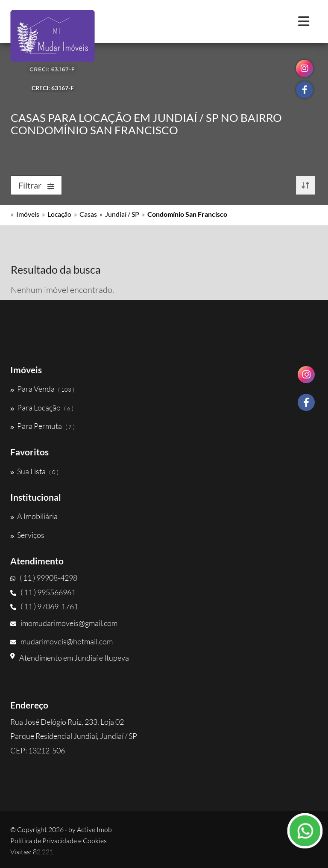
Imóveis (28, 214)
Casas (88, 214)
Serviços (27, 535)
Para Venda (42, 389)
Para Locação (42, 407)
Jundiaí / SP (122, 214)
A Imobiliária (34, 516)
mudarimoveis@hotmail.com (61, 641)
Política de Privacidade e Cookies (59, 841)
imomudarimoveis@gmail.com (64, 623)
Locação (59, 214)
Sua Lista (34, 471)
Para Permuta (42, 426)
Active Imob (94, 830)
